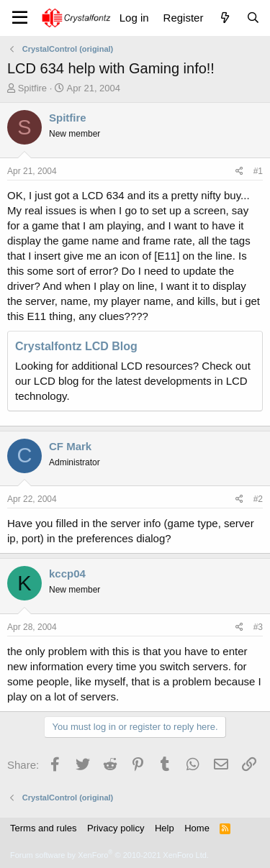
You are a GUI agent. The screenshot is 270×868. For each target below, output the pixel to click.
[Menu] (20, 18)
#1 (258, 171)
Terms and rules (43, 828)
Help (165, 828)
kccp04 (67, 574)
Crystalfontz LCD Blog (76, 346)
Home (197, 828)
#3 (258, 627)
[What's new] (224, 18)
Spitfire (32, 88)
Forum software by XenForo (109, 855)
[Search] (253, 18)
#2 (258, 499)
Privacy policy (116, 828)
